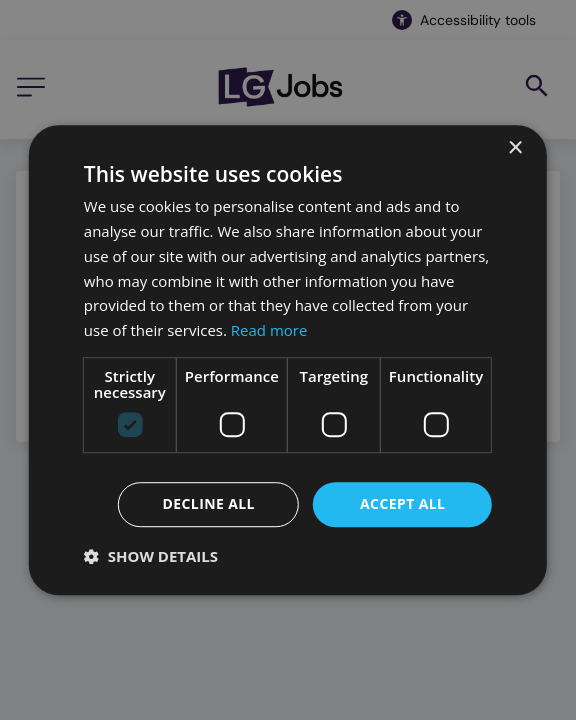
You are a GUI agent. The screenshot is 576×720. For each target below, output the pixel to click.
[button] (151, 556)
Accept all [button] (402, 503)
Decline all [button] (208, 503)
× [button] (514, 148)
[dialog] (288, 360)
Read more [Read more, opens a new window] (269, 330)
